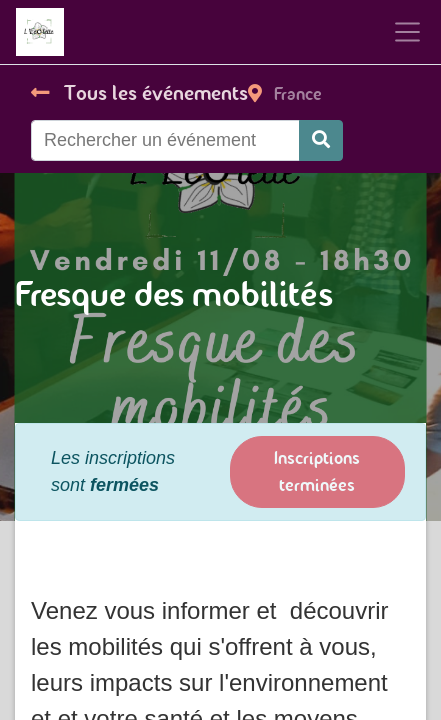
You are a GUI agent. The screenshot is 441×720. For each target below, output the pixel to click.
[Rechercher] (321, 140)
